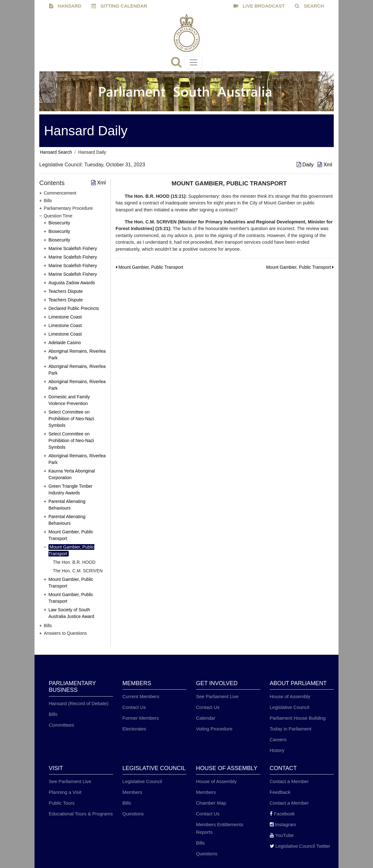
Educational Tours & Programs (81, 814)
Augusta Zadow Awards (72, 283)
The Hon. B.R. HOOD (74, 562)
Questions (133, 814)
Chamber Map (211, 803)
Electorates (134, 729)
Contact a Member (289, 781)
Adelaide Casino (65, 343)
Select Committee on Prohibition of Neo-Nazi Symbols (71, 419)
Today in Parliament (291, 729)
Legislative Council (290, 707)
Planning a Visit (65, 792)
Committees (61, 725)
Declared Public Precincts (74, 308)
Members (133, 792)
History (277, 750)
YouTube (282, 835)
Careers (278, 739)
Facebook (282, 814)
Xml (325, 165)
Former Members (141, 718)
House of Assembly (290, 696)
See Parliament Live (217, 696)
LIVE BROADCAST (259, 6)
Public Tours (62, 803)
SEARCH (309, 6)
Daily (306, 165)
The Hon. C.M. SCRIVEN (78, 571)
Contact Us (134, 707)
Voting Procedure (214, 729)
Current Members (141, 696)
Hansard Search (56, 152)
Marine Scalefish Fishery (73, 248)
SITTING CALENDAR (119, 6)
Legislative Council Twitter (300, 846)
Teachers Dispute (66, 291)
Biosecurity (59, 223)
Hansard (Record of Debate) (79, 703)
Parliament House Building (298, 718)
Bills (53, 714)
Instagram (283, 824)
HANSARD (65, 6)
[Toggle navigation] (193, 62)
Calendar (206, 718)
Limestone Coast (65, 317)
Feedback (280, 792)
